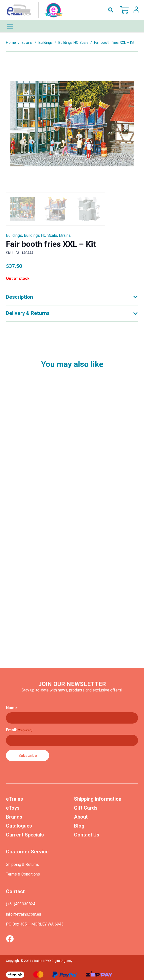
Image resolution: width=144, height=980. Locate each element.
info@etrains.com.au (23, 914)
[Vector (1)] (10, 939)
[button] (111, 10)
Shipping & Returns (22, 864)
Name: (12, 708)
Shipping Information (98, 799)
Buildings (46, 43)
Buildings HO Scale (73, 43)
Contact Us (87, 835)
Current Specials (25, 835)
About (81, 817)
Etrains (27, 43)
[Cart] (124, 10)
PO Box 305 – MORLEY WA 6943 (35, 924)
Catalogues (19, 826)
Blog (79, 826)
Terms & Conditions (23, 874)
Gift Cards (86, 808)
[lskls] (136, 10)
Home (11, 43)
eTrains (15, 799)
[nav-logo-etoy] (34, 10)
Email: (19, 730)
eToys (13, 808)
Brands (14, 817)
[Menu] (72, 26)
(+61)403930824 (21, 904)
